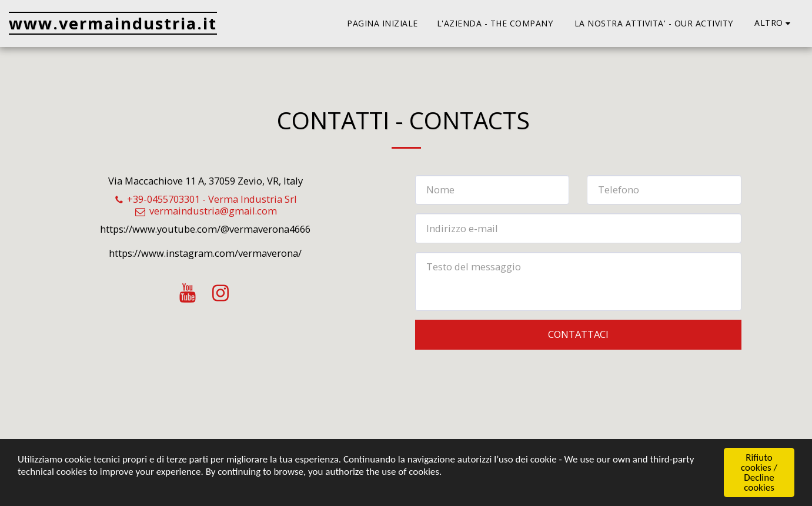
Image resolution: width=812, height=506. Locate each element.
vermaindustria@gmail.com (205, 211)
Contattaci (578, 334)
